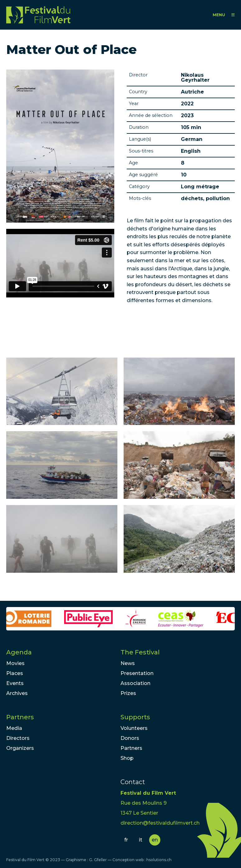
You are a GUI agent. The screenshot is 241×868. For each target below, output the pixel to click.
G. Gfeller (98, 860)
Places (15, 673)
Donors (130, 738)
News (128, 663)
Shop (127, 758)
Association (135, 683)
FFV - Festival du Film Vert (38, 15)
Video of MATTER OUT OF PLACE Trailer (60, 263)
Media (14, 728)
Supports (135, 717)
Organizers (20, 748)
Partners (20, 717)
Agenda (19, 652)
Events (15, 683)
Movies (15, 663)
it (141, 840)
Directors (18, 738)
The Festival (140, 652)
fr (126, 840)
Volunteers (134, 728)
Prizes (128, 693)
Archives (17, 693)
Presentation (137, 673)
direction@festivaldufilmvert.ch (160, 823)
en (155, 840)
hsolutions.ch (159, 860)
